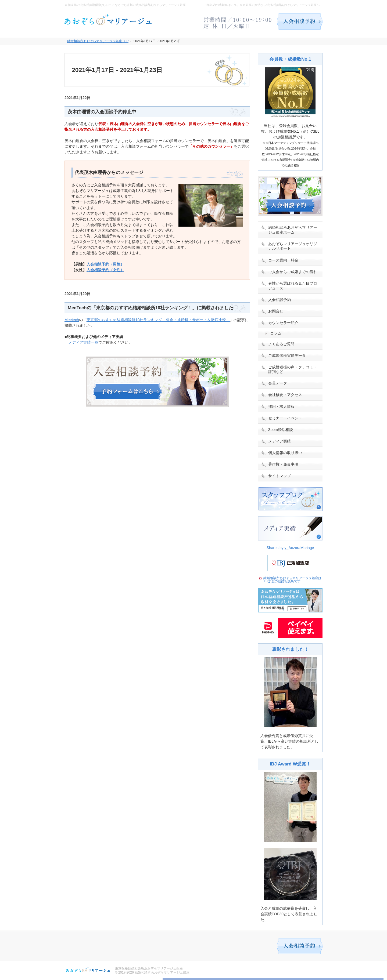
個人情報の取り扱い (285, 453)
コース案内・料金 (283, 260)
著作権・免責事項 (283, 464)
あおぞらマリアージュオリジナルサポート (293, 246)
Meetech (72, 320)
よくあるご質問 (281, 344)
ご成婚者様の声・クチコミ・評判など (293, 369)
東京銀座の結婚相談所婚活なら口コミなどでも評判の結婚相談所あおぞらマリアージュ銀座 (125, 5)
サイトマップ (279, 476)
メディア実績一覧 (83, 342)
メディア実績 (279, 441)
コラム (276, 333)
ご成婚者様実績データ (287, 355)
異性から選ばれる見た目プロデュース (293, 286)
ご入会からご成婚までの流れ (293, 272)
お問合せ (276, 311)
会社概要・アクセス (285, 395)
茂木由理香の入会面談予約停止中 (102, 112)
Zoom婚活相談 (281, 430)
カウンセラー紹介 (283, 323)
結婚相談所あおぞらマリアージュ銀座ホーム (293, 230)
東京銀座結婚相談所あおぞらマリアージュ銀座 (149, 968)
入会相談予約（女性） (105, 270)
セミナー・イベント (285, 418)
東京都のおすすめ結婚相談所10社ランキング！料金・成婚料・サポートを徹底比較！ (158, 320)
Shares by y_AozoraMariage (290, 548)
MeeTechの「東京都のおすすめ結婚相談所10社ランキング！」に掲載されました (150, 308)
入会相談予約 (279, 300)
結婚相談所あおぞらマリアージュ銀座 (162, 972)
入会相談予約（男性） (105, 264)
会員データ (278, 383)
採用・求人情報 (281, 406)
